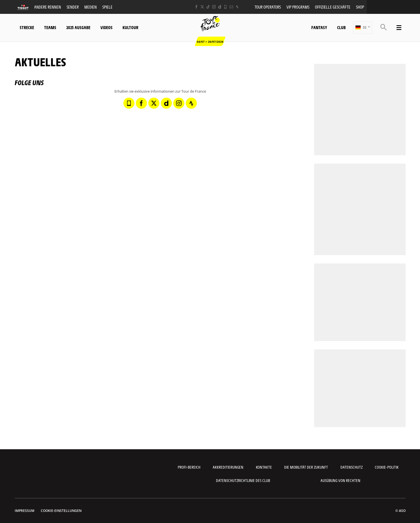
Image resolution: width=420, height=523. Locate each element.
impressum (25, 511)
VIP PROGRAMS (298, 7)
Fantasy (319, 27)
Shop (360, 7)
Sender (73, 7)
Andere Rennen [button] (48, 7)
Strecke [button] (27, 27)
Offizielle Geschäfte (333, 7)
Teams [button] (50, 27)
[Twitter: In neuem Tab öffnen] (202, 7)
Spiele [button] (107, 7)
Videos (106, 27)
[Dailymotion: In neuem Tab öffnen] (220, 7)
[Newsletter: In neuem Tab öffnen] (231, 7)
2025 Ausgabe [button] (78, 27)
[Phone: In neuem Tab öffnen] (226, 7)
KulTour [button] (130, 27)
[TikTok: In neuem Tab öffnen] (208, 7)
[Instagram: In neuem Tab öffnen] (214, 7)
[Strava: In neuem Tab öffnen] (237, 7)
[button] (363, 28)
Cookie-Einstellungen (61, 511)
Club (341, 27)
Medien (91, 7)
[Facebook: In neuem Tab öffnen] (196, 7)
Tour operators (268, 7)
